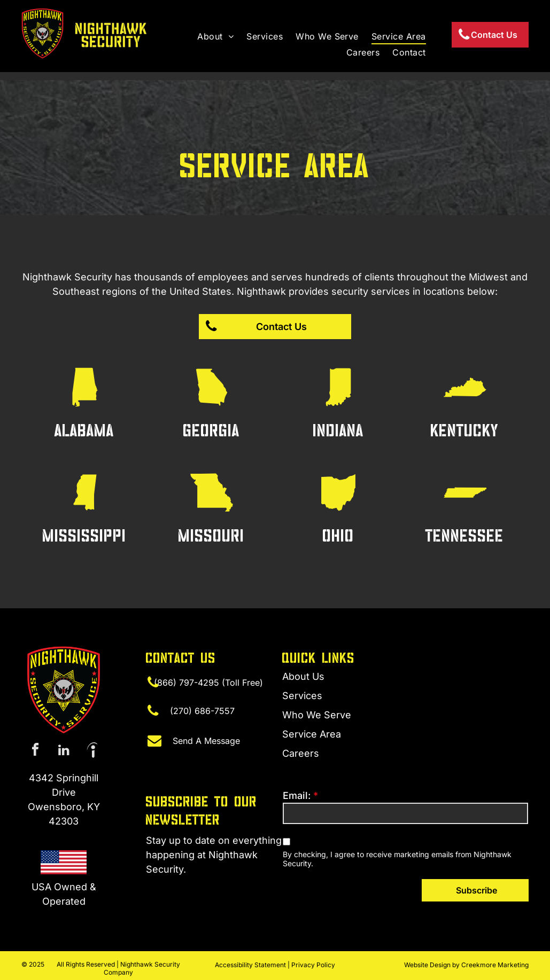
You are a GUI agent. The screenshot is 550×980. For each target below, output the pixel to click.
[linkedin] (64, 751)
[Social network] (92, 751)
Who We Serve (317, 715)
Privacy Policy (313, 965)
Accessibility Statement (250, 965)
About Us (303, 676)
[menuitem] (215, 36)
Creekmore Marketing (495, 965)
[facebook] (35, 751)
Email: (297, 795)
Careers (301, 753)
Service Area (312, 734)
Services (302, 696)
